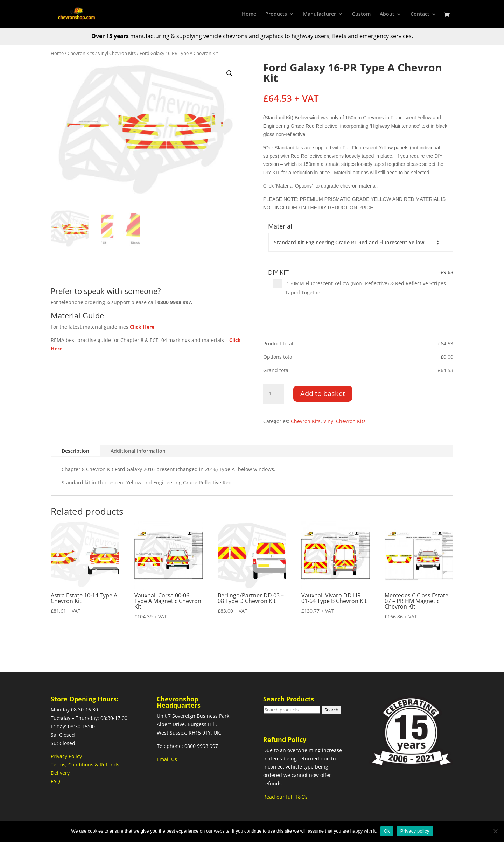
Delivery (60, 773)
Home (249, 14)
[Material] (360, 243)
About (387, 14)
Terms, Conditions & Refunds (85, 764)
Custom (361, 14)
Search (331, 710)
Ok (387, 831)
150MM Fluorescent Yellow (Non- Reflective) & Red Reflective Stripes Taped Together (359, 287)
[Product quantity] (274, 394)
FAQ (55, 781)
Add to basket (323, 394)
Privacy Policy (66, 756)
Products (276, 14)
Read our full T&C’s (285, 797)
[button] (230, 73)
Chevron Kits (81, 53)
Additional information (138, 451)
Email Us (167, 759)
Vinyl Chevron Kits (117, 53)
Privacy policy (415, 831)
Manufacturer (320, 14)
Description (75, 451)
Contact (420, 14)
